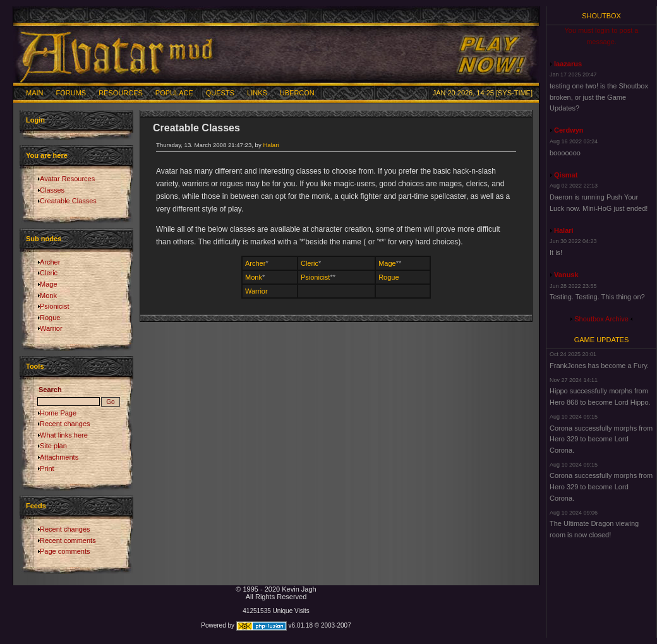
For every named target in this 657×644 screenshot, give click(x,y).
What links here (64, 435)
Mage (49, 284)
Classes (52, 190)
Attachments (59, 457)
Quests (220, 93)
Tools (35, 366)
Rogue (50, 318)
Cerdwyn (569, 130)
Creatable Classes (68, 201)
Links (257, 93)
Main (35, 93)
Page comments (65, 551)
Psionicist (54, 306)
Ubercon (297, 93)
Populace (174, 93)
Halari (271, 145)
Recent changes (65, 424)
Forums (71, 93)
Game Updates (602, 340)
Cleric (49, 273)
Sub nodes (44, 239)
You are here (47, 155)
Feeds (36, 506)
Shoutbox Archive (601, 319)
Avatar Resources (67, 179)
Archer (50, 262)
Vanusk (566, 275)
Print (47, 468)
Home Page (58, 413)
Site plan (53, 446)
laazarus (568, 64)
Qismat (566, 175)
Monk (48, 295)
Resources (121, 93)
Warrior (51, 328)
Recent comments (68, 540)
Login (35, 120)
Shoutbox (601, 16)
